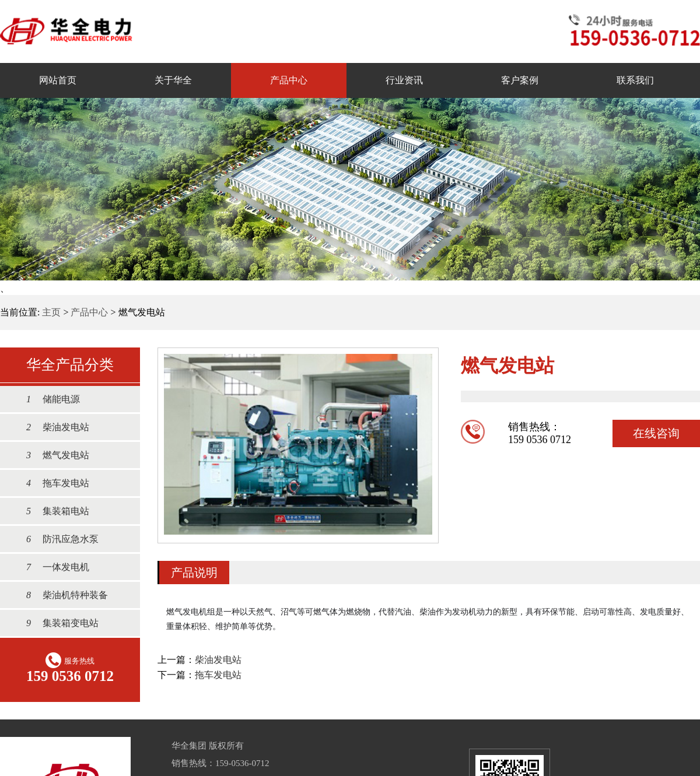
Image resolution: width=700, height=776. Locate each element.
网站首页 (58, 80)
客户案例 (520, 80)
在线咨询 (656, 433)
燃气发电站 (52, 455)
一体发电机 (52, 567)
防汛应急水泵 (57, 539)
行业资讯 (404, 80)
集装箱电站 (52, 511)
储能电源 (47, 399)
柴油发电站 (52, 427)
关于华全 (173, 80)
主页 (51, 312)
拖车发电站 (52, 483)
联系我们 (635, 80)
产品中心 (289, 80)
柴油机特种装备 (61, 595)
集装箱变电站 (57, 623)
